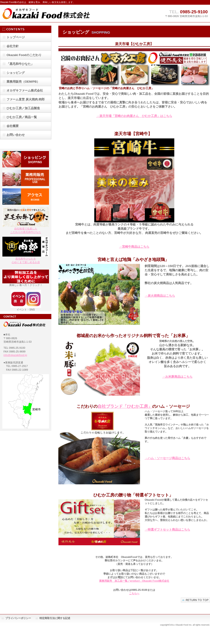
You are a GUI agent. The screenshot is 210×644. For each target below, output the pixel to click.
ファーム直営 (26, 99)
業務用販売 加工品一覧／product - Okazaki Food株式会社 (134, 581)
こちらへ (134, 593)
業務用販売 (26, 178)
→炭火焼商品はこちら (160, 296)
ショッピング (26, 159)
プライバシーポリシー (18, 618)
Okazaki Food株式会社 (47, 13)
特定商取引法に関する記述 (55, 618)
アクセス (26, 197)
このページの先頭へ (195, 600)
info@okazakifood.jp (15, 355)
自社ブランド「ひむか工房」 (125, 406)
